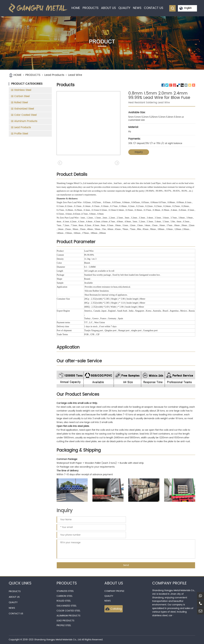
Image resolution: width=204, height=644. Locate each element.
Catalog (114, 609)
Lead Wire (75, 75)
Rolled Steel (64, 601)
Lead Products (54, 75)
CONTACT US (154, 8)
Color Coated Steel (68, 611)
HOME (76, 8)
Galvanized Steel (67, 606)
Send (126, 565)
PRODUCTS (91, 8)
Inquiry (139, 152)
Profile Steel (64, 625)
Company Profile (114, 591)
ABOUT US (108, 8)
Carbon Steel (65, 596)
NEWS (137, 8)
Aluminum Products (68, 616)
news (107, 601)
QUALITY (124, 8)
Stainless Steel (65, 591)
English (188, 8)
